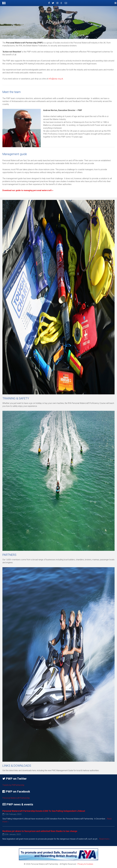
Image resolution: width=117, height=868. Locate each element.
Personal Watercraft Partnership (16, 798)
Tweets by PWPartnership (13, 785)
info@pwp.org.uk (56, 79)
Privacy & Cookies (85, 864)
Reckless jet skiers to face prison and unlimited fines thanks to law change (40, 831)
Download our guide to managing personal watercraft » (28, 190)
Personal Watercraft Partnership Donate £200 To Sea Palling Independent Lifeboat (44, 811)
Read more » (105, 839)
